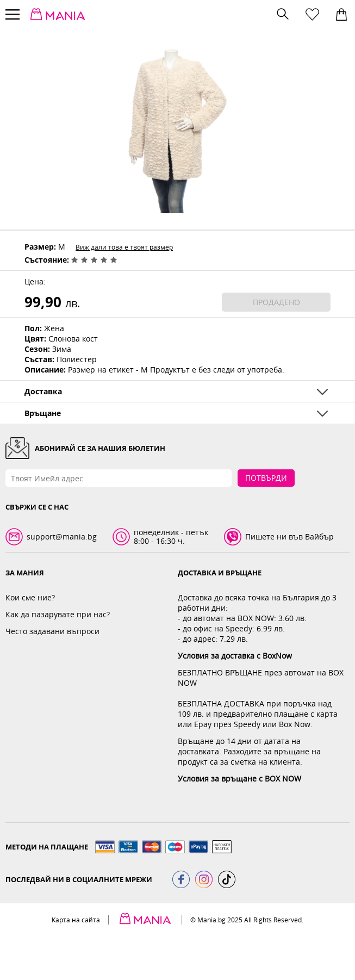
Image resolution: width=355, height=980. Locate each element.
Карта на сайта (76, 920)
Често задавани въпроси (52, 631)
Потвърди (266, 478)
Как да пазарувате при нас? (58, 614)
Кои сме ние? (30, 597)
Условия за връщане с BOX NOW (239, 779)
